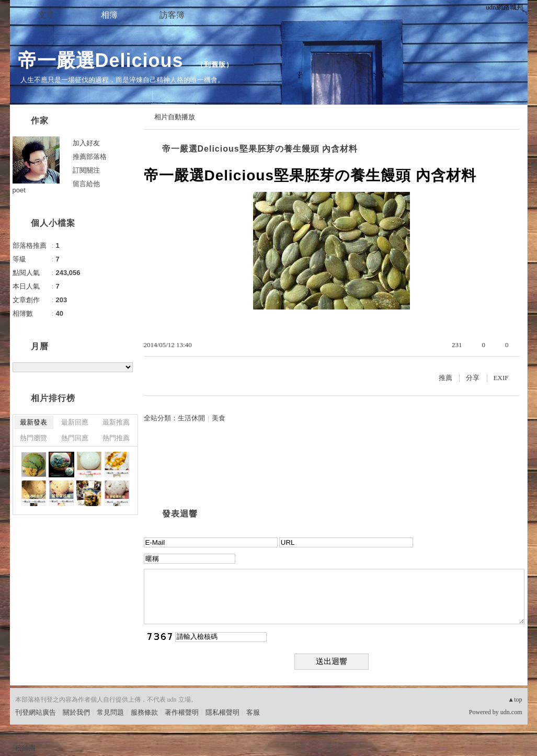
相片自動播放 (175, 117)
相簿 (109, 15)
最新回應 (75, 422)
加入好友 (86, 143)
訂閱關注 (86, 170)
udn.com (511, 712)
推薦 (445, 378)
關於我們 (76, 712)
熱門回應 (75, 438)
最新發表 (33, 422)
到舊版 (215, 65)
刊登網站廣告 (36, 712)
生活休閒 (191, 418)
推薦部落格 (90, 157)
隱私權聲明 (222, 712)
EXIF (501, 378)
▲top (515, 700)
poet (19, 190)
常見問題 (110, 712)
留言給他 (86, 184)
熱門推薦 (116, 438)
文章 (47, 15)
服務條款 (144, 712)
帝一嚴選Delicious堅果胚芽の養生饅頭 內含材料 (260, 149)
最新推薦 (116, 422)
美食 (219, 418)
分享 (473, 378)
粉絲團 (25, 748)
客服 (253, 712)
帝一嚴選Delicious (104, 60)
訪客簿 (172, 15)
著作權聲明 (182, 712)
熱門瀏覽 (33, 438)
